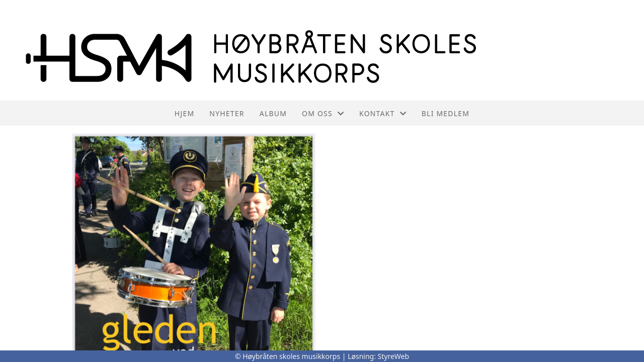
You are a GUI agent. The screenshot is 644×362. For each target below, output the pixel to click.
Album (273, 113)
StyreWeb (394, 356)
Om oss (323, 113)
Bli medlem (446, 113)
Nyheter (227, 113)
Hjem (184, 113)
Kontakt (383, 113)
